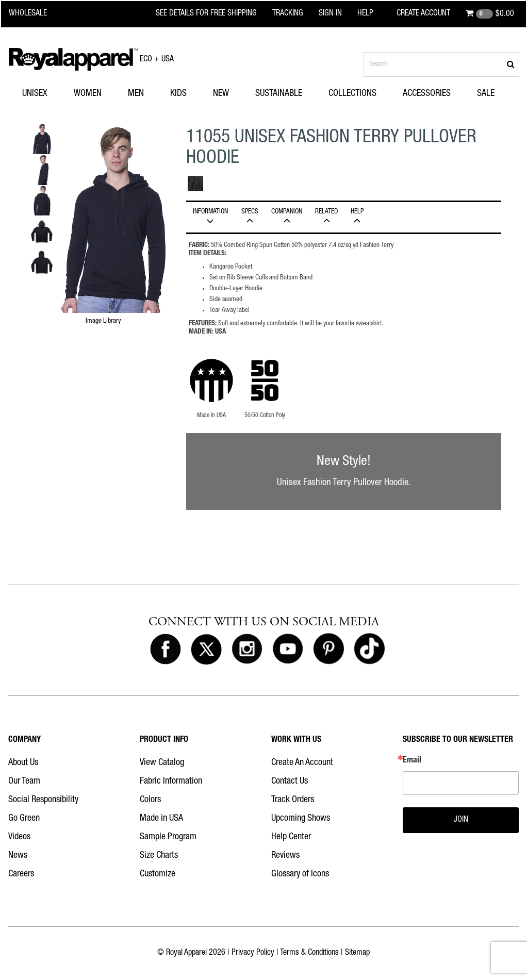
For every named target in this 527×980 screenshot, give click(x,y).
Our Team (24, 782)
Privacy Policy (253, 953)
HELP (357, 217)
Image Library (103, 321)
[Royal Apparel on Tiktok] (369, 650)
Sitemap (357, 953)
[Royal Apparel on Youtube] (288, 650)
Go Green (24, 819)
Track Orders (293, 800)
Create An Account (302, 763)
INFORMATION (210, 217)
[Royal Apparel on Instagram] (247, 650)
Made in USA (161, 819)
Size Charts (159, 856)
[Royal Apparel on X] (206, 650)
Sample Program (168, 837)
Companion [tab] (287, 217)
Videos (19, 837)
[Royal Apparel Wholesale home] (34, 14)
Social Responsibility (43, 800)
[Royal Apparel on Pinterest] (328, 650)
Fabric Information (171, 782)
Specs (250, 217)
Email (412, 761)
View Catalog (162, 763)
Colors (150, 800)
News (18, 856)
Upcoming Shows (301, 819)
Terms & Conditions (309, 953)
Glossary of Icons (300, 874)
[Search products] (441, 64)
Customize (158, 874)
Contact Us (290, 782)
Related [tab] (327, 217)
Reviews (285, 856)
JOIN (461, 820)
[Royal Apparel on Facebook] (166, 650)
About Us (23, 763)
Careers (21, 874)
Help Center (291, 837)
